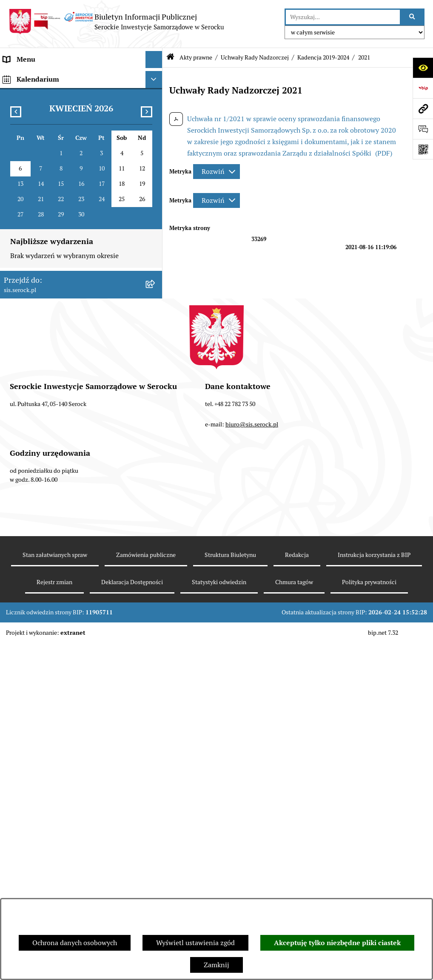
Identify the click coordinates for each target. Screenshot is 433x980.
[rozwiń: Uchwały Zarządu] (155, 436)
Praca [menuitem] (12, 532)
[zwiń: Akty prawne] (155, 111)
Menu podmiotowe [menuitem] (32, 76)
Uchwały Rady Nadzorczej (255, 57)
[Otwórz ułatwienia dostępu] (423, 68)
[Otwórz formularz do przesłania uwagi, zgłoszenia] (423, 129)
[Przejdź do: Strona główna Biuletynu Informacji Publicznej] (170, 58)
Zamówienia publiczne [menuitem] (38, 600)
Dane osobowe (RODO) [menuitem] (38, 617)
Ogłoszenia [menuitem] (20, 515)
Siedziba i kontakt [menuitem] (31, 93)
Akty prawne (196, 57)
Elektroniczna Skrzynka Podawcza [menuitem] (55, 566)
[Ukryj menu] (154, 60)
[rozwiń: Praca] (155, 532)
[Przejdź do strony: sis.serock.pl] (423, 108)
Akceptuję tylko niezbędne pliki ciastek (337, 943)
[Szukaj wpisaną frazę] (413, 17)
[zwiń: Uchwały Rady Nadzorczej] (155, 211)
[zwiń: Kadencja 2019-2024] (155, 233)
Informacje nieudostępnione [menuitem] (47, 498)
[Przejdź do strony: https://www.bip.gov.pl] (423, 88)
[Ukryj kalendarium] (154, 637)
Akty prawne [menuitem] (23, 110)
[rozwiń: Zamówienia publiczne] (155, 600)
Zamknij (216, 965)
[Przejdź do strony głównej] (116, 22)
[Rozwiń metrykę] (216, 172)
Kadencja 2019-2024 (323, 57)
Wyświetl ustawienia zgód (195, 943)
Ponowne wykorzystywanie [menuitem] (45, 583)
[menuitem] (81, 138)
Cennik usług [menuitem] (23, 549)
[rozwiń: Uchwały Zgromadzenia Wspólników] (155, 188)
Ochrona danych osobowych (75, 943)
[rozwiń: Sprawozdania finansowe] (155, 481)
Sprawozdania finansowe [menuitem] (41, 481)
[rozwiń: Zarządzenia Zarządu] (155, 459)
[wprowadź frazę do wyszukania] (343, 17)
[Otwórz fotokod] (423, 149)
